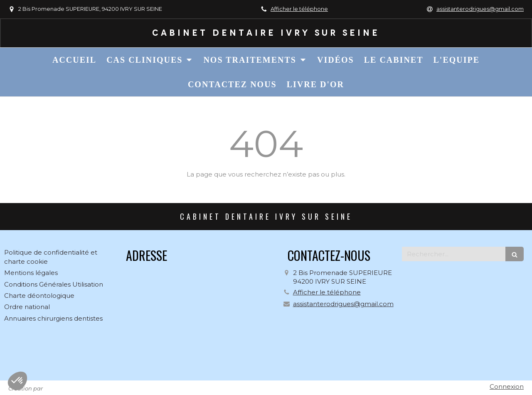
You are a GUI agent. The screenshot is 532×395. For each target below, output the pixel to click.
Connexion (507, 386)
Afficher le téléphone (299, 9)
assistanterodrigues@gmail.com (343, 304)
